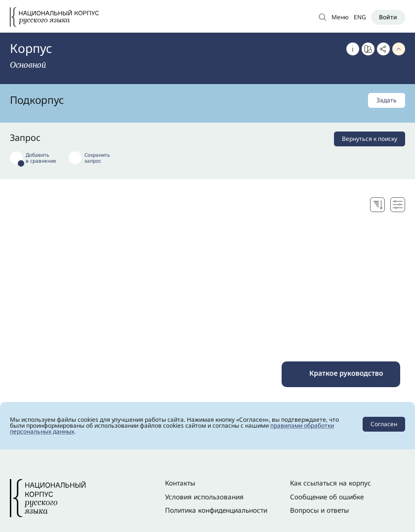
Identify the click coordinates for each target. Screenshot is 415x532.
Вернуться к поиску (370, 139)
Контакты (180, 483)
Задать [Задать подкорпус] (387, 100)
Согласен (384, 424)
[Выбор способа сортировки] (377, 205)
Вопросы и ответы (319, 510)
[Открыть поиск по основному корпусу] (323, 17)
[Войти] (388, 17)
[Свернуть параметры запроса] (399, 49)
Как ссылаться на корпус (331, 483)
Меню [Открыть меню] (340, 17)
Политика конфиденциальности (216, 510)
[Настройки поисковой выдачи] (398, 205)
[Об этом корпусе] (353, 49)
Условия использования (204, 497)
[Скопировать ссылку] (383, 49)
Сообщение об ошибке (327, 497)
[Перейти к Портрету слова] (368, 49)
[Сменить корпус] (31, 65)
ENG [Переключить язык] (360, 17)
